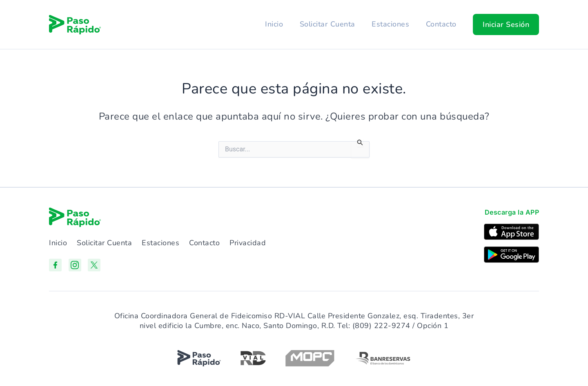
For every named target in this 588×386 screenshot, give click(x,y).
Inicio (272, 24)
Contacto (441, 24)
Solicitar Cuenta (326, 24)
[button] (506, 24)
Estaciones (390, 24)
